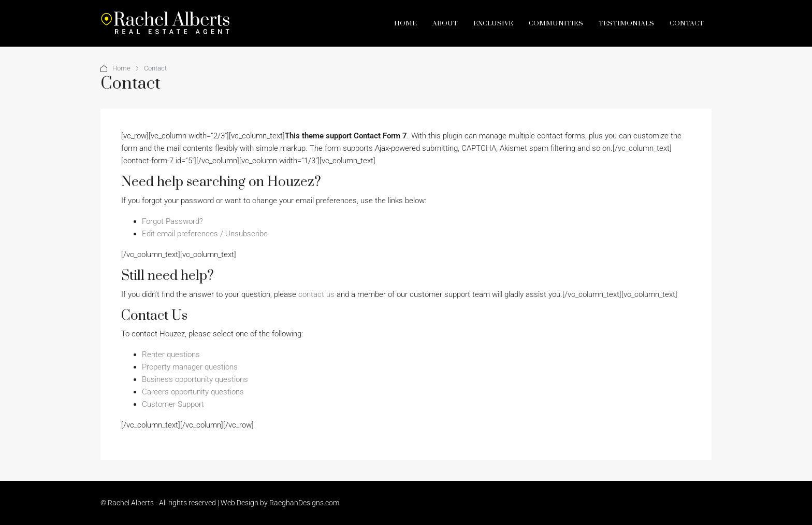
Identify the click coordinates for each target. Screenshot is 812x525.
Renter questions (171, 354)
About (445, 23)
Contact (687, 23)
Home (405, 23)
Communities (556, 23)
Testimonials (626, 23)
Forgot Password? (172, 221)
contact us (316, 294)
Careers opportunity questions (193, 392)
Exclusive (493, 23)
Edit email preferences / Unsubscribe (205, 234)
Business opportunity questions (195, 379)
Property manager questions (190, 367)
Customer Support (173, 404)
